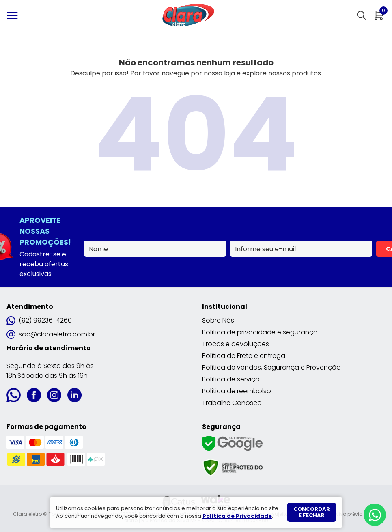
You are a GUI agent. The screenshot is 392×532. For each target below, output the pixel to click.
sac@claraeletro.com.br (51, 334)
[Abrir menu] (14, 15)
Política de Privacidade (237, 516)
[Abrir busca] (362, 15)
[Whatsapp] (375, 515)
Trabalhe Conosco (232, 403)
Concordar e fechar (312, 512)
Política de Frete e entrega (244, 356)
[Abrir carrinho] (379, 15)
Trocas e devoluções (236, 344)
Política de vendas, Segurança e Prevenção (271, 367)
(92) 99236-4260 (39, 320)
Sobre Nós (218, 320)
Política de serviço (231, 379)
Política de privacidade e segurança (260, 332)
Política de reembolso (237, 391)
